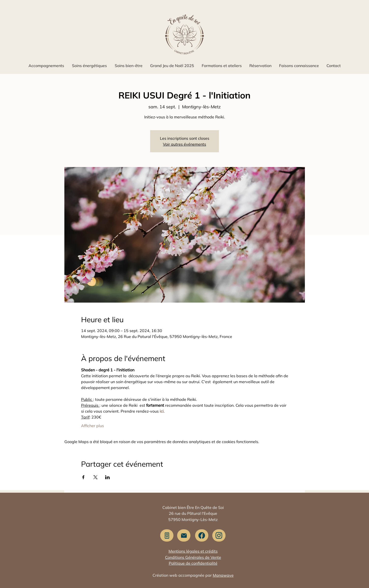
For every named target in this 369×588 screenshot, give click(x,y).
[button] (46, 66)
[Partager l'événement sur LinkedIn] (107, 477)
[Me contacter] (184, 535)
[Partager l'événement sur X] (95, 477)
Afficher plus (92, 426)
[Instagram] (219, 535)
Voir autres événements (184, 144)
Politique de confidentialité (193, 563)
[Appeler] (167, 535)
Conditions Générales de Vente (193, 557)
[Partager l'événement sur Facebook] (83, 477)
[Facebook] (202, 535)
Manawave (223, 575)
